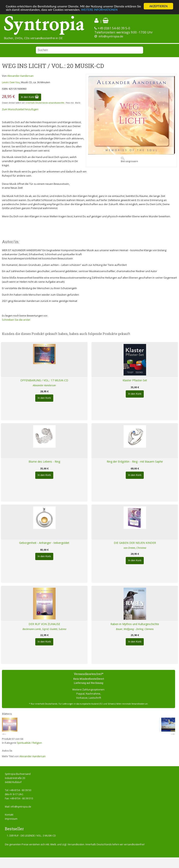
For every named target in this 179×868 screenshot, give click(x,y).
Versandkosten (76, 844)
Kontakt (9, 815)
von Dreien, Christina (135, 548)
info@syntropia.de (111, 36)
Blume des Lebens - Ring (44, 462)
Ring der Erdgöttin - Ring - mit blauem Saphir (135, 462)
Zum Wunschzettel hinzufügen (20, 109)
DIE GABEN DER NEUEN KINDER (135, 543)
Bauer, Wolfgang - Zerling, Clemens (135, 629)
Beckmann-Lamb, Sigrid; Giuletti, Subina (44, 629)
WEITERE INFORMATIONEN (99, 10)
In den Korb (30, 97)
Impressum (11, 819)
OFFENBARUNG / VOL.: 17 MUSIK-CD (44, 380)
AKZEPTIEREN (158, 6)
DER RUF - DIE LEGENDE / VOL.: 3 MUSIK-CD (33, 836)
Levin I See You (11, 82)
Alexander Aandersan (20, 76)
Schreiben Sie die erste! (16, 320)
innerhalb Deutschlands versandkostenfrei (45, 103)
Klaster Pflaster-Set (135, 380)
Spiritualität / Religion (29, 743)
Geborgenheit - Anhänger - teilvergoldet (44, 543)
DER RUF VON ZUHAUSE (44, 624)
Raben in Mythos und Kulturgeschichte (135, 624)
